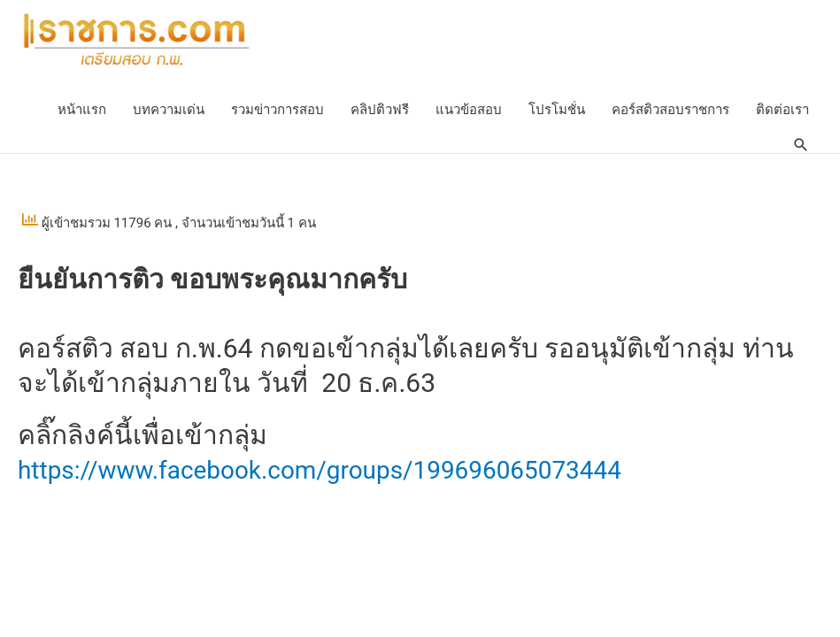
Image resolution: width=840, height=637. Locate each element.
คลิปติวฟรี (380, 111)
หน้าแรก (82, 111)
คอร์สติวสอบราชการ (670, 111)
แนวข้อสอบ (469, 111)
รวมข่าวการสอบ (277, 111)
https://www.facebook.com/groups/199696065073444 (342, 470)
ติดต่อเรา (782, 111)
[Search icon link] (800, 146)
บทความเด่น (169, 111)
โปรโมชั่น (557, 111)
